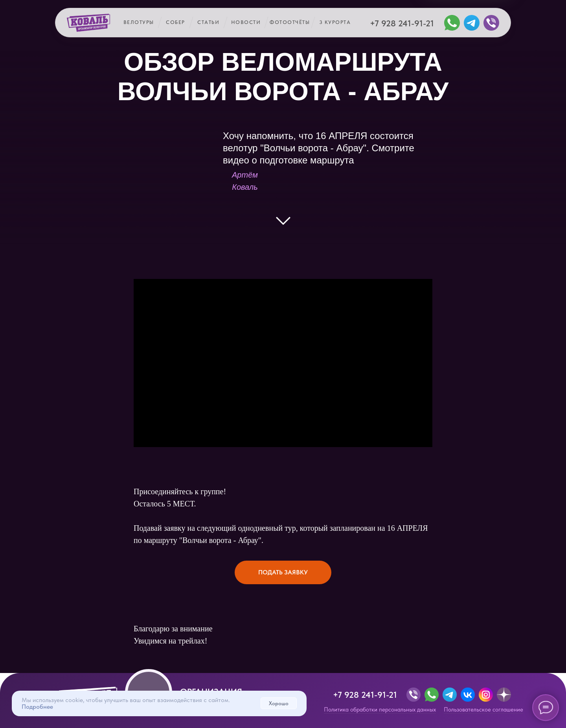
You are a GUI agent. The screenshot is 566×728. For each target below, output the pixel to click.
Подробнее (37, 707)
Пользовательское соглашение (483, 710)
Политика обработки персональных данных (380, 710)
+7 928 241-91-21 (402, 23)
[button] (283, 572)
